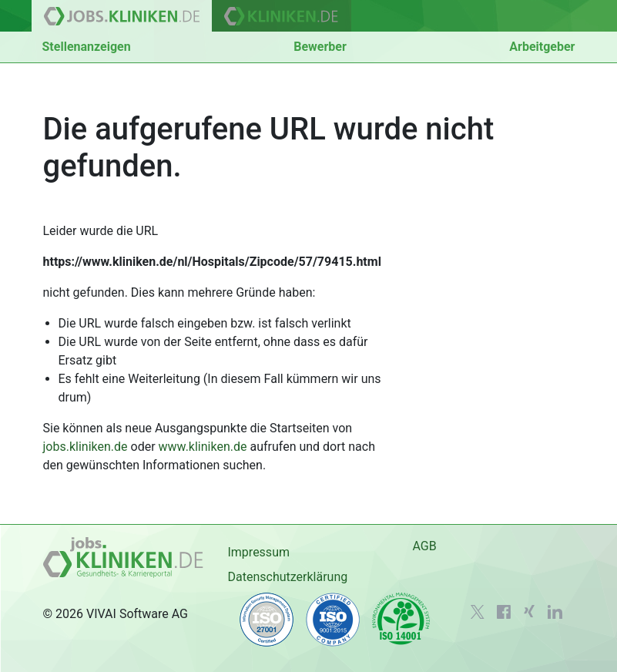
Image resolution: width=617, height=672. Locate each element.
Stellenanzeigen (87, 47)
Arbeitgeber (542, 47)
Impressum (258, 552)
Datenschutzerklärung (287, 577)
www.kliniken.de (203, 447)
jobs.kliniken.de (86, 447)
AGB (424, 546)
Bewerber (320, 47)
